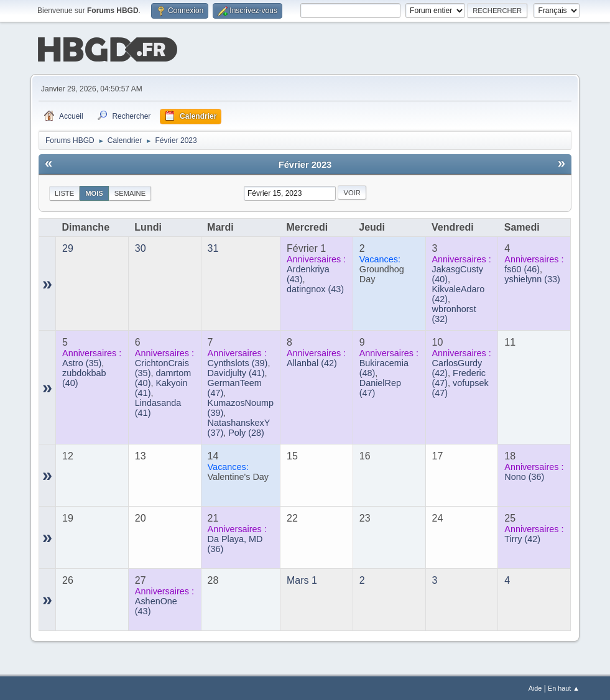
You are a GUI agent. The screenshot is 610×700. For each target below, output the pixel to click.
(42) (312, 362)
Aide (535, 687)
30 (141, 247)
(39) (238, 362)
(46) (522, 268)
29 (68, 247)
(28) (246, 431)
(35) (82, 362)
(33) (532, 278)
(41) (236, 372)
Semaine (130, 192)
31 (213, 247)
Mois (94, 192)
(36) (524, 476)
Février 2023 (305, 163)
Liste (64, 192)
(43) (315, 288)
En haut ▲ (564, 687)
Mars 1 (302, 579)
